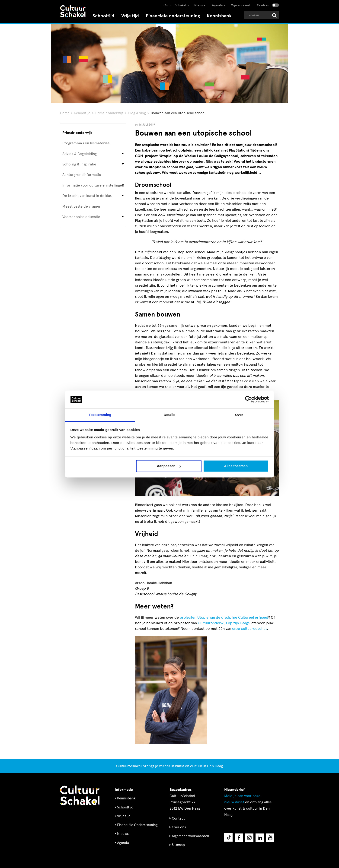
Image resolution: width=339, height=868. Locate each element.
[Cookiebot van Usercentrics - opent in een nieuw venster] (248, 399)
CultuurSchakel (175, 5)
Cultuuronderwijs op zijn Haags (224, 623)
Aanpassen (169, 466)
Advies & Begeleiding (80, 154)
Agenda (217, 5)
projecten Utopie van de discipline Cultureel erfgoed (224, 617)
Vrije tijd (130, 16)
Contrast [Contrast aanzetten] (263, 5)
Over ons (179, 827)
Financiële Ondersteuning (137, 825)
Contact (178, 818)
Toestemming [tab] (100, 415)
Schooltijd (103, 16)
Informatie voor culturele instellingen (93, 185)
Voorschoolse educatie (81, 217)
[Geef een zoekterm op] (262, 15)
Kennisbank (219, 16)
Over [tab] (239, 415)
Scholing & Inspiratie (79, 164)
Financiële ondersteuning (173, 16)
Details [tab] (169, 415)
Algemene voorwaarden (190, 836)
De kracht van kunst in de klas (87, 196)
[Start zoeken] (274, 15)
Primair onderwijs (109, 113)
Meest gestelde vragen (81, 206)
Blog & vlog (137, 113)
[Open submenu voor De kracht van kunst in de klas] (123, 196)
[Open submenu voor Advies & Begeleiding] (123, 154)
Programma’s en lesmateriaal (86, 143)
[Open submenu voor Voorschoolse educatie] (123, 217)
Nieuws (200, 5)
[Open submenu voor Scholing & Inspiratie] (123, 164)
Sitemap (178, 845)
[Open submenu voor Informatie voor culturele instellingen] (123, 185)
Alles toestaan (236, 466)
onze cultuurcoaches (249, 629)
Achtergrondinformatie (82, 175)
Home (65, 113)
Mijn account (240, 5)
